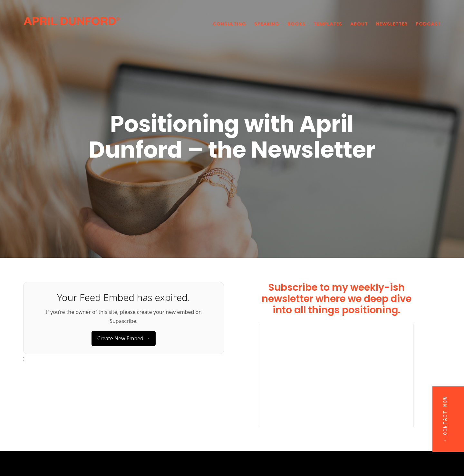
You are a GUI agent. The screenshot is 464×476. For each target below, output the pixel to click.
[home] (72, 21)
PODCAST (428, 24)
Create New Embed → (124, 338)
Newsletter (392, 24)
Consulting (229, 24)
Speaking (267, 24)
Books (296, 24)
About (359, 24)
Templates (328, 24)
